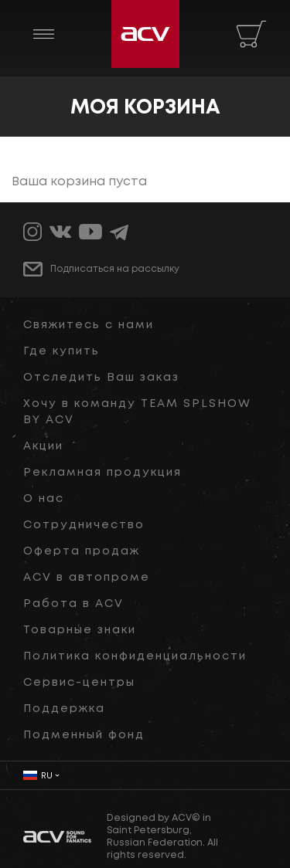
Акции (43, 446)
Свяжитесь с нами (89, 325)
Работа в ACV (73, 604)
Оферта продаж (82, 551)
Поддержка (64, 709)
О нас (44, 499)
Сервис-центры (79, 683)
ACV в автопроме (87, 578)
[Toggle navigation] (44, 34)
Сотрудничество (84, 525)
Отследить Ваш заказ (101, 378)
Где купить (61, 351)
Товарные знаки (80, 630)
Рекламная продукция (102, 473)
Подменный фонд (84, 735)
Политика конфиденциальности (135, 656)
